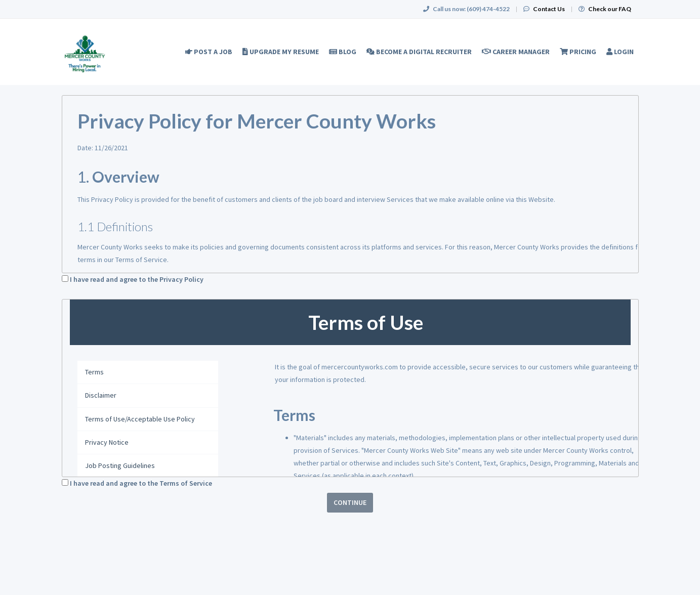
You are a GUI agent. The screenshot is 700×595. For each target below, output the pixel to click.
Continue (350, 502)
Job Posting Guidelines (120, 465)
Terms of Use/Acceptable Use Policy (140, 419)
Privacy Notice (107, 442)
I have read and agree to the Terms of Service (141, 483)
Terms (94, 372)
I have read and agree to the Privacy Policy (137, 279)
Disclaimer (101, 395)
